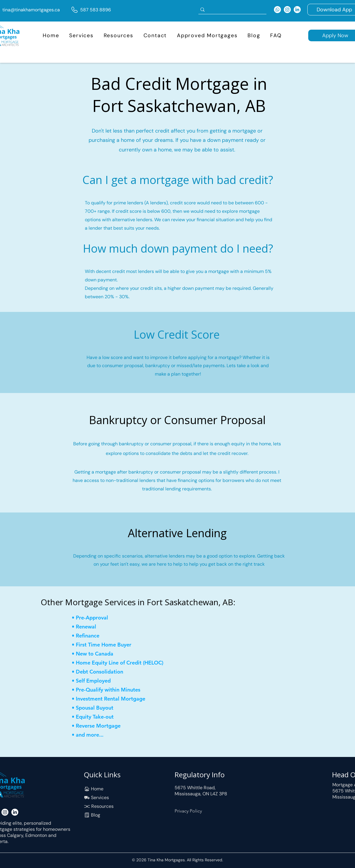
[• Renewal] (92, 627)
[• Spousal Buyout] (107, 708)
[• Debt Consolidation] (102, 672)
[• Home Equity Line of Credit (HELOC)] (121, 663)
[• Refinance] (92, 636)
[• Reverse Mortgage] (99, 726)
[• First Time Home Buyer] (107, 645)
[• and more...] (102, 735)
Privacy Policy (188, 811)
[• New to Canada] (99, 654)
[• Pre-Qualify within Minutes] (107, 690)
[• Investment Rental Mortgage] (110, 699)
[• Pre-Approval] (92, 618)
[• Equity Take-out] (99, 717)
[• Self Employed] (92, 681)
